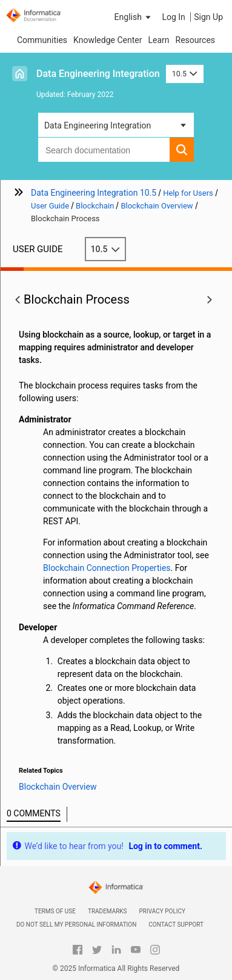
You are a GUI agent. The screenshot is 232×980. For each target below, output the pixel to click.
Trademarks (108, 911)
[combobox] (104, 150)
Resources (196, 40)
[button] (134, 17)
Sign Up (208, 17)
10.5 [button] (185, 74)
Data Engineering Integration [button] (98, 125)
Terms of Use (55, 911)
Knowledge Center (108, 40)
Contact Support (176, 925)
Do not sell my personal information (76, 925)
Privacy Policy (162, 911)
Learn (158, 40)
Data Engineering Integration (98, 74)
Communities (42, 40)
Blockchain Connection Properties (107, 568)
